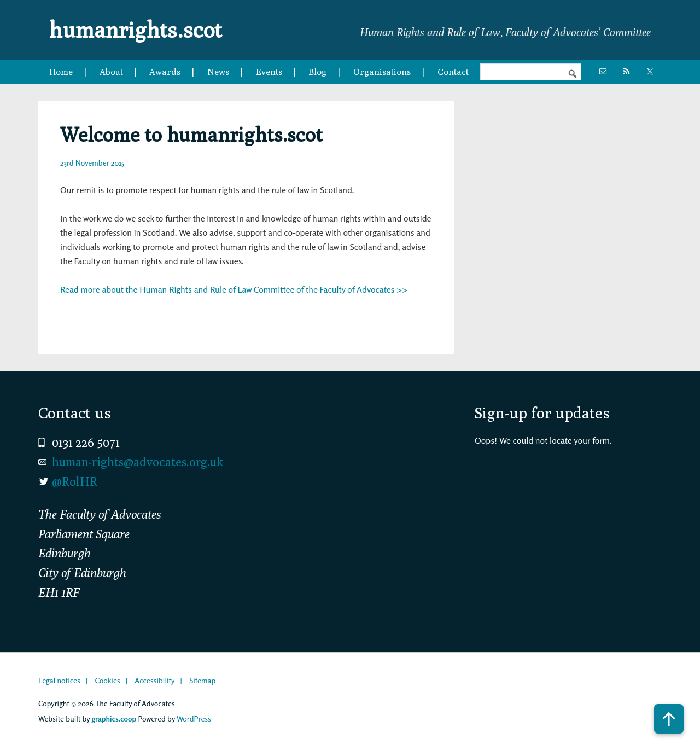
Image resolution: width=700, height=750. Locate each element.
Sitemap (202, 680)
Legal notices (59, 680)
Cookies (107, 680)
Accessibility (154, 680)
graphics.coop (114, 719)
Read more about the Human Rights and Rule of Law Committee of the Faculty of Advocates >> (234, 289)
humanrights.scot (136, 30)
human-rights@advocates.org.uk (138, 462)
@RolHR (75, 481)
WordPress (194, 719)
